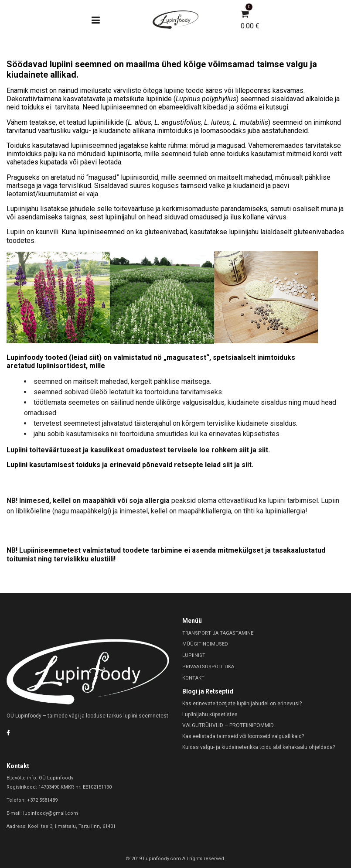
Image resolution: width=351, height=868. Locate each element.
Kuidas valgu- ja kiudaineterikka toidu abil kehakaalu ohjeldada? (259, 747)
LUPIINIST (194, 655)
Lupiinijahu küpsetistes (210, 714)
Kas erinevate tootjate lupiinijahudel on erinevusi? (242, 704)
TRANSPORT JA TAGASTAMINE (218, 633)
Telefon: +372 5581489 (32, 800)
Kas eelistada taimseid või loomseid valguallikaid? (243, 736)
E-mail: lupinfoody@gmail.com (42, 813)
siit (94, 357)
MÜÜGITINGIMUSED (205, 644)
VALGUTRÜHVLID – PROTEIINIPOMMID (228, 725)
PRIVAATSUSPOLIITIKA (208, 667)
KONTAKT (193, 678)
